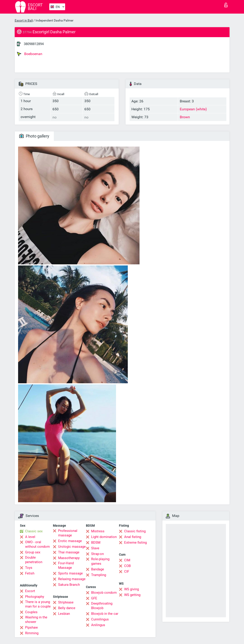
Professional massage (68, 533)
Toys (29, 568)
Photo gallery (34, 136)
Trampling (99, 575)
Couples (31, 612)
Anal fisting (133, 537)
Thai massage (69, 552)
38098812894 (34, 44)
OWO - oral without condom (37, 544)
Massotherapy (69, 558)
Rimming (32, 633)
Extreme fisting (135, 543)
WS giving (131, 589)
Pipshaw (31, 627)
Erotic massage (70, 541)
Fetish (30, 573)
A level (30, 537)
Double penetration (34, 560)
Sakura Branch (69, 585)
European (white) (193, 109)
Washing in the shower (36, 620)
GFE (94, 598)
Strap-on (97, 554)
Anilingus (98, 625)
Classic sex (34, 531)
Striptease (66, 602)
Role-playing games (100, 561)
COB (127, 566)
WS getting (132, 595)
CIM (127, 560)
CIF (127, 572)
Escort (30, 591)
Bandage (98, 569)
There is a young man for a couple (38, 604)
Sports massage (70, 573)
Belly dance (67, 608)
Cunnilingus (100, 619)
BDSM (96, 543)
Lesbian (64, 614)
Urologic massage (72, 547)
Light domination (104, 537)
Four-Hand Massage (66, 565)
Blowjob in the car (105, 614)
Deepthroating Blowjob (102, 606)
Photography (35, 597)
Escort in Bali (24, 20)
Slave (95, 548)
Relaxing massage (72, 579)
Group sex (33, 552)
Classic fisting (135, 531)
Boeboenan (30, 54)
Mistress (98, 531)
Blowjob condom (104, 593)
